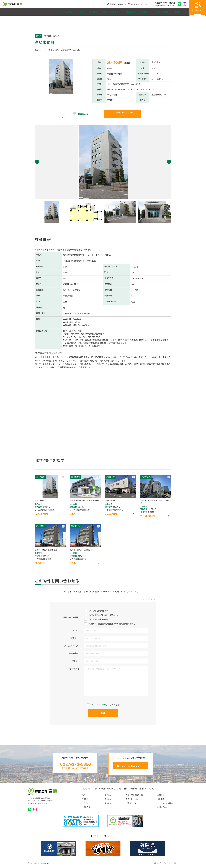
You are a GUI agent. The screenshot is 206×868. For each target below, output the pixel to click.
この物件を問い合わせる (123, 114)
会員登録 (85, 802)
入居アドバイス (132, 802)
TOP (33, 10)
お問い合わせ (179, 10)
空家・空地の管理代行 (99, 10)
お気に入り (83, 114)
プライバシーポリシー (100, 706)
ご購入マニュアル (133, 806)
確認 (103, 714)
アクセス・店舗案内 (157, 10)
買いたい (46, 10)
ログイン (85, 806)
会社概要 (136, 10)
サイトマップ (156, 866)
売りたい (62, 10)
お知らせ (121, 10)
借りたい (78, 10)
